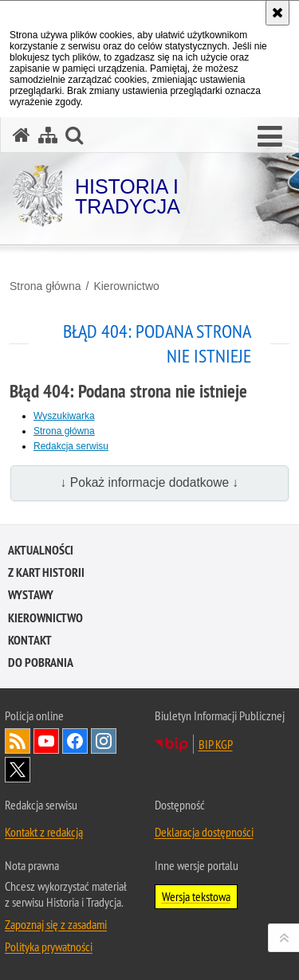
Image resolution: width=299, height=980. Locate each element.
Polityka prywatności (49, 947)
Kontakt (30, 640)
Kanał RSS (18, 741)
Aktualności (41, 550)
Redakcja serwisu (71, 446)
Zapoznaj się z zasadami (56, 924)
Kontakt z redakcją (44, 832)
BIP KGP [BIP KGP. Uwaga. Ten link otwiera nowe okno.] (216, 744)
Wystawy (31, 595)
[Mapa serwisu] (48, 135)
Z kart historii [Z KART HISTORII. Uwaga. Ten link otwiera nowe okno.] (46, 572)
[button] (270, 137)
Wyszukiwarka (64, 416)
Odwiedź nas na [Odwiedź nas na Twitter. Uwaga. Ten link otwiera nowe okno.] (18, 770)
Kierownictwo (126, 286)
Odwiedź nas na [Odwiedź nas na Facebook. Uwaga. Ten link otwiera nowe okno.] (75, 741)
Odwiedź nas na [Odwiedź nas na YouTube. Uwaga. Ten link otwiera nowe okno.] (46, 741)
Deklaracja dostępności (204, 832)
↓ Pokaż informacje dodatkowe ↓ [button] (150, 482)
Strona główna (45, 286)
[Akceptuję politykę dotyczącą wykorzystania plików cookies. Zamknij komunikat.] (277, 13)
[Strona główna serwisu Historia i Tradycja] (22, 135)
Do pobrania (41, 662)
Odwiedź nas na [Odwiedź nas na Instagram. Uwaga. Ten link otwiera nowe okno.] (104, 741)
